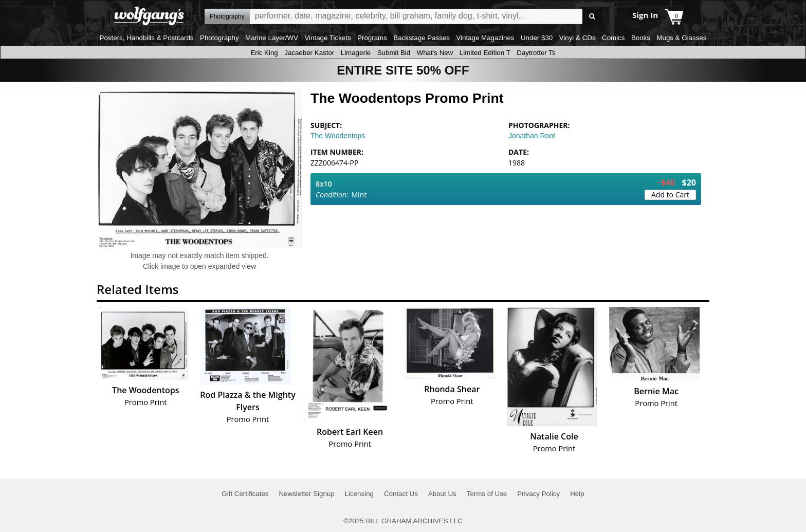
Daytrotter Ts (536, 53)
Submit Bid (394, 53)
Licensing (359, 494)
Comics (613, 38)
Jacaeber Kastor (309, 53)
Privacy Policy (538, 494)
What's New (435, 53)
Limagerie (356, 53)
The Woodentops (338, 136)
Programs (372, 38)
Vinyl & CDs (578, 38)
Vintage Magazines (485, 38)
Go (592, 17)
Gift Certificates (245, 494)
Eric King (264, 53)
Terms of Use (487, 494)
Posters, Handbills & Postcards (147, 38)
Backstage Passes (422, 38)
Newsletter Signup (306, 494)
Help (577, 494)
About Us (442, 494)
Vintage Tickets (327, 38)
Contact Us (401, 494)
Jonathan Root (532, 136)
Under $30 (537, 38)
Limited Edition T (485, 53)
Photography (219, 38)
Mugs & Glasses (681, 38)
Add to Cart (670, 195)
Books (641, 38)
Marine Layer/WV (272, 38)
